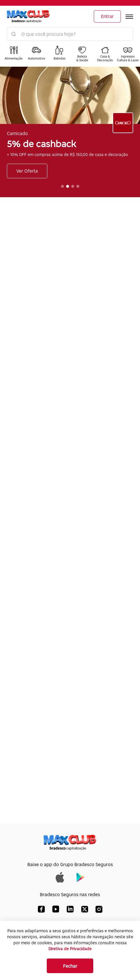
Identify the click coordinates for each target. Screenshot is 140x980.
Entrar (107, 16)
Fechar (70, 966)
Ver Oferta (27, 171)
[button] (62, 186)
